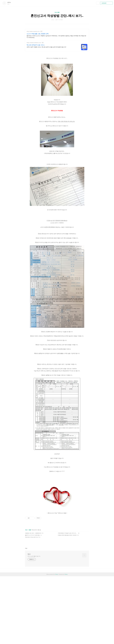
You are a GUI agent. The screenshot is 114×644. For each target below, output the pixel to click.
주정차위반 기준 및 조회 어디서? (32, 585)
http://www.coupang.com (33, 31)
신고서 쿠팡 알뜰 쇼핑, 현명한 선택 (38, 34)
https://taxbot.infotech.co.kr (34, 43)
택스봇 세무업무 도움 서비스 (36, 45)
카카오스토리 (85, 591)
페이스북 (82, 591)
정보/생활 (57, 12)
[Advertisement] (57, 225)
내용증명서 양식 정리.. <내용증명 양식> (33, 581)
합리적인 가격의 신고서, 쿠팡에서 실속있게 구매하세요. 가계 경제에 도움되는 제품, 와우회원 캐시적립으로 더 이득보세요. (56, 37)
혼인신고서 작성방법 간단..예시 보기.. (57, 16)
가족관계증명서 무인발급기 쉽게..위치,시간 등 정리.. (68, 581)
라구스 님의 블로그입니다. (34, 604)
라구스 (10, 2)
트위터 (88, 591)
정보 (26, 578)
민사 (29, 602)
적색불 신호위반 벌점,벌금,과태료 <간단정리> (67, 583)
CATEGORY (107, 3)
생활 (30, 578)
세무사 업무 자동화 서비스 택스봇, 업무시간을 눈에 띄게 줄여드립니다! (46, 47)
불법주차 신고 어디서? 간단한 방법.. (33, 583)
